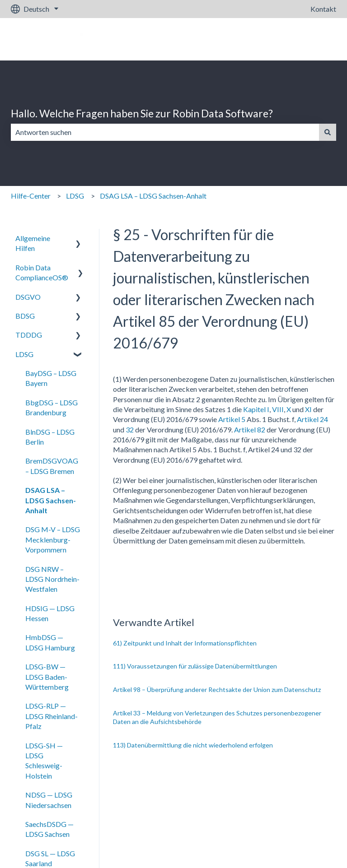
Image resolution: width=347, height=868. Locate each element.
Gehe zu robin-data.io (294, 39)
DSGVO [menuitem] (28, 297)
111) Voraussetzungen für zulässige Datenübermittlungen (195, 666)
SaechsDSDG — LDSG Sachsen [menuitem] (49, 829)
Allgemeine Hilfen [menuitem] (33, 243)
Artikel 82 (250, 429)
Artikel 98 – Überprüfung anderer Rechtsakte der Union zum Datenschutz (217, 689)
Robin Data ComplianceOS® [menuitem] (42, 272)
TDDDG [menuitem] (29, 335)
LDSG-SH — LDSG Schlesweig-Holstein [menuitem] (44, 761)
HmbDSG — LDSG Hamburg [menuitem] (50, 642)
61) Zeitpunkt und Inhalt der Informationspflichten (185, 643)
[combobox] (165, 132)
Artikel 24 (312, 419)
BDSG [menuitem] (25, 316)
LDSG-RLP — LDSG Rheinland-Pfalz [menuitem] (52, 716)
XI (308, 409)
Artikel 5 (232, 419)
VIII (278, 409)
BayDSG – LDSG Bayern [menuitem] (51, 378)
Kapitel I (256, 409)
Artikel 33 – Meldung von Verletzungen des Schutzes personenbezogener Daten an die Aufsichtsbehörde (217, 717)
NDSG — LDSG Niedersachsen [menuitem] (49, 800)
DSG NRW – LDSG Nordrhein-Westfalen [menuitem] (52, 579)
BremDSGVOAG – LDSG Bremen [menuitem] (52, 466)
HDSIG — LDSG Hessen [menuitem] (50, 613)
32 (130, 429)
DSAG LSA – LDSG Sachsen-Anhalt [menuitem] (51, 500)
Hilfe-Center (31, 196)
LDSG (75, 196)
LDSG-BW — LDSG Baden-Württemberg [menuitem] (47, 677)
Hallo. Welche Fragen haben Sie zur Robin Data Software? (142, 113)
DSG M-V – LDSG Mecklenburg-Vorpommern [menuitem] (53, 539)
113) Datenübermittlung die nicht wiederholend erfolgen (193, 745)
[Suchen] (328, 132)
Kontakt (323, 9)
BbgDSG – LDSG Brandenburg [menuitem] (52, 407)
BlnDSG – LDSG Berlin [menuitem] (50, 437)
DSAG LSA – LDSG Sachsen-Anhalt (153, 196)
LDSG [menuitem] (24, 354)
